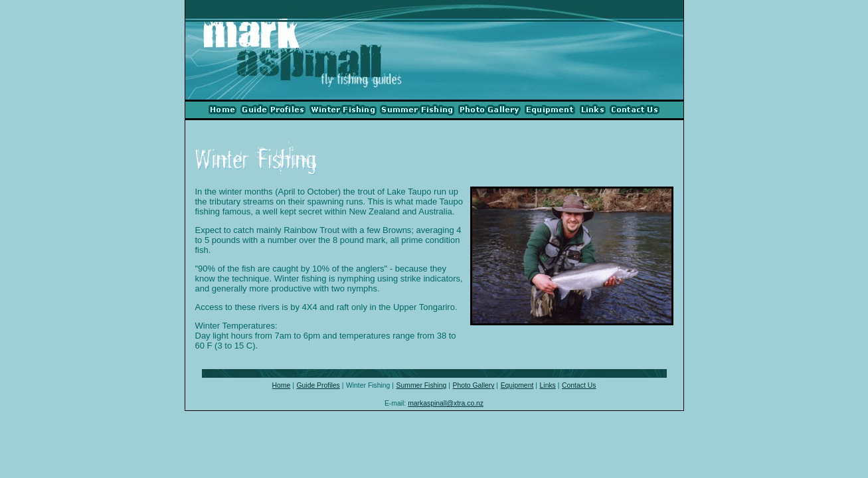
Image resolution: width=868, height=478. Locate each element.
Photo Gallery (473, 385)
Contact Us (579, 385)
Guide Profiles (318, 385)
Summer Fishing (422, 385)
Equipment (517, 385)
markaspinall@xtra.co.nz (446, 403)
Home (282, 385)
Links (548, 385)
